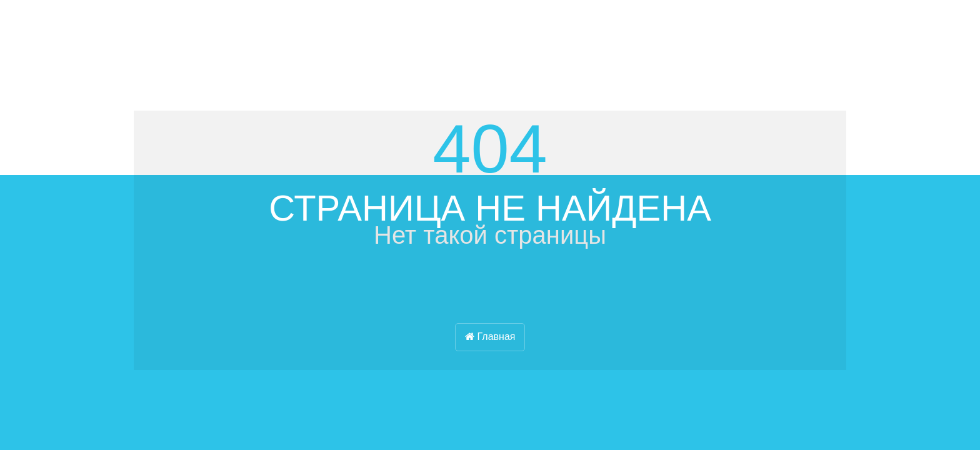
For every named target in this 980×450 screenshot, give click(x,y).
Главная (490, 337)
